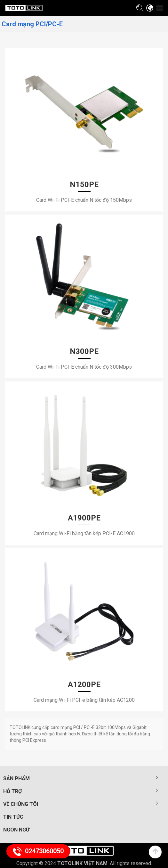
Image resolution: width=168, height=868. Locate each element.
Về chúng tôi (21, 804)
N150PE (84, 184)
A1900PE (84, 518)
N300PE (84, 351)
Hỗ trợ (12, 791)
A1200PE (84, 684)
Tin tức (13, 817)
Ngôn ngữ (16, 830)
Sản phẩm (16, 778)
